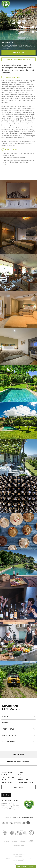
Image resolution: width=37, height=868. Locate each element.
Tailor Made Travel (26, 782)
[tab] (18, 716)
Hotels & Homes (12, 15)
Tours (21, 772)
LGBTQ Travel (7, 782)
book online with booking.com (18, 59)
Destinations (7, 772)
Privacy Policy (18, 857)
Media (4, 780)
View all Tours (19, 755)
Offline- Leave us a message (25, 866)
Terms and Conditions (19, 854)
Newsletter (6, 795)
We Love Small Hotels (2, 1)
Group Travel (23, 780)
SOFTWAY (22, 860)
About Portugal (8, 777)
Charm (21, 15)
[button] (18, 716)
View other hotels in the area (18, 762)
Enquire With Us (19, 52)
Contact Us (19, 787)
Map (20, 775)
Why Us (4, 775)
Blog (20, 777)
